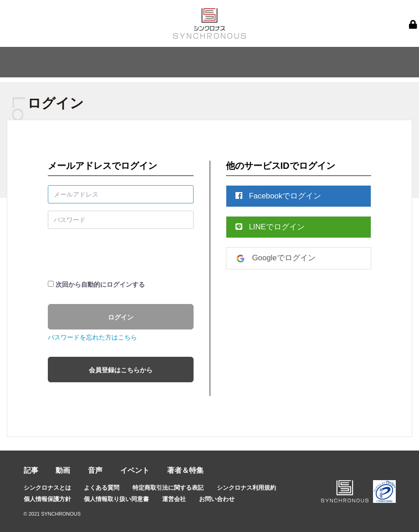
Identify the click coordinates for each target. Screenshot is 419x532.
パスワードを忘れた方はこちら (92, 337)
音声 (95, 470)
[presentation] (117, 254)
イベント (135, 470)
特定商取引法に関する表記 (168, 488)
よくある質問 (102, 488)
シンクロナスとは (47, 488)
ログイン (121, 317)
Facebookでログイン (278, 196)
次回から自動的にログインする (100, 284)
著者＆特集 (185, 470)
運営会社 (174, 499)
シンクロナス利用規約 (246, 488)
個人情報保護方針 (47, 499)
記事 (31, 470)
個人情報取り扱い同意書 (116, 499)
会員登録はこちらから (121, 370)
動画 (63, 470)
